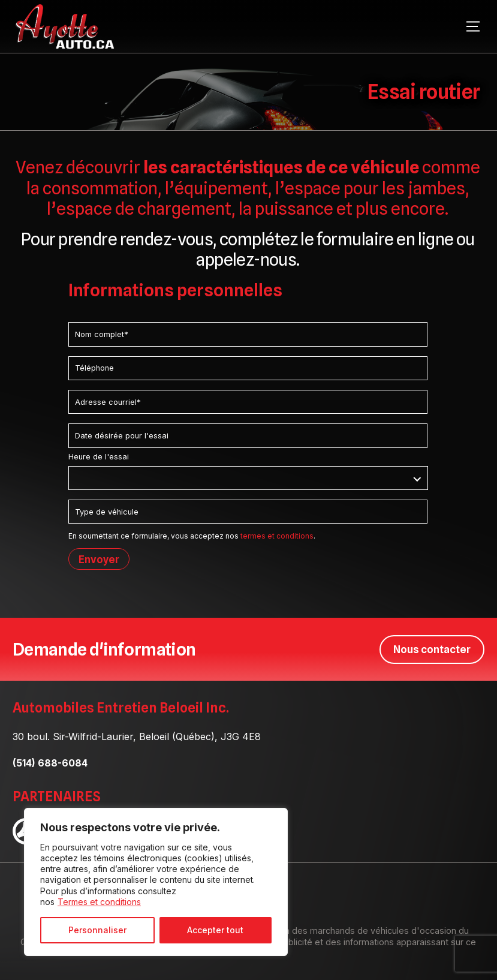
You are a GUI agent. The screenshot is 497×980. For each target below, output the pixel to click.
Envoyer (99, 559)
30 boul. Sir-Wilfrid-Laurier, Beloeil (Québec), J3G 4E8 (137, 736)
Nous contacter (432, 649)
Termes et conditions (99, 902)
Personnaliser (97, 930)
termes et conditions (277, 536)
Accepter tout (215, 930)
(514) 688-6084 (50, 762)
